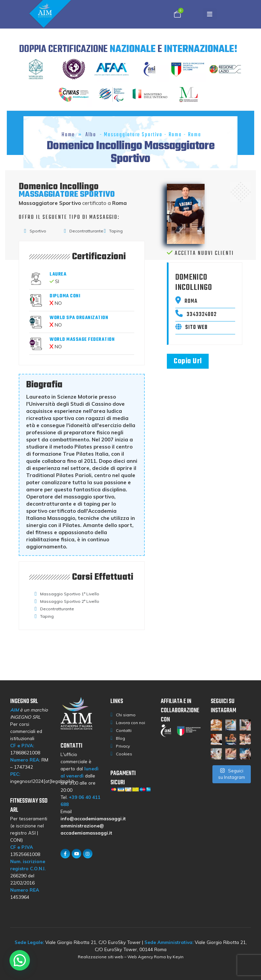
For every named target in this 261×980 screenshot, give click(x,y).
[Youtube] (76, 854)
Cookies (124, 754)
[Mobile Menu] (211, 14)
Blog (120, 738)
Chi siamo (126, 715)
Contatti (124, 730)
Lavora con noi (130, 723)
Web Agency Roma (147, 957)
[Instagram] (88, 854)
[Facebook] (65, 854)
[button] (20, 960)
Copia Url (188, 361)
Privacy (123, 746)
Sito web (192, 328)
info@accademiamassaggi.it (93, 818)
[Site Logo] (58, 14)
